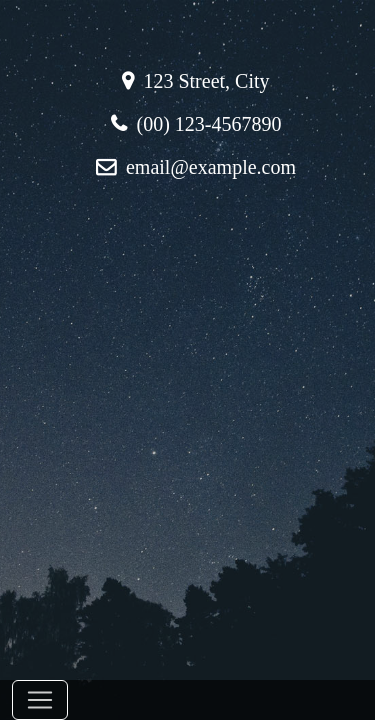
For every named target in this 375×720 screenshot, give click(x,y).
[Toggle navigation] (40, 700)
